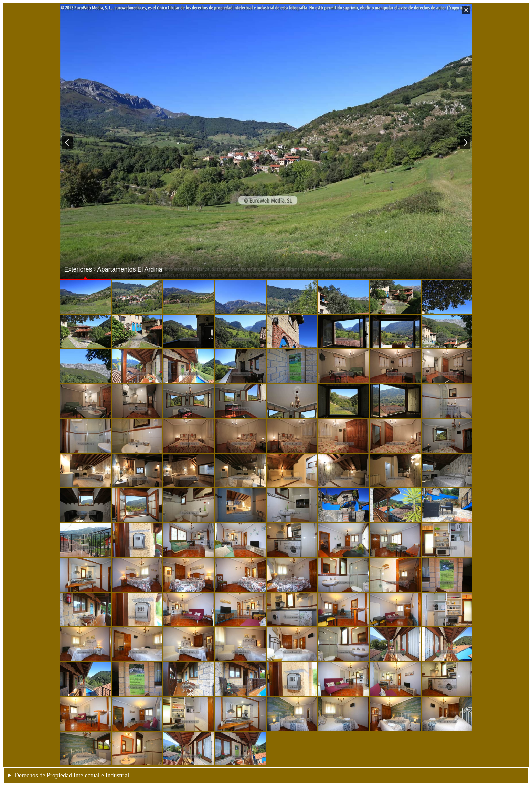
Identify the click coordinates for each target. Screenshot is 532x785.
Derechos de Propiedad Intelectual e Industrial (72, 775)
